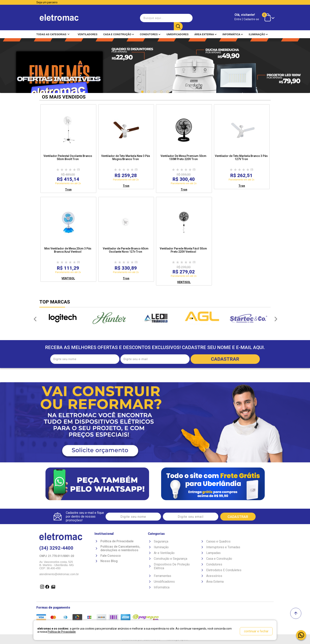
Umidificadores (178, 31)
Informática (233, 31)
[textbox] (161, 17)
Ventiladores (88, 31)
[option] (63, 318)
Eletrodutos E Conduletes (224, 571)
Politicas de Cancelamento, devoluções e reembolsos (120, 549)
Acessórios (214, 576)
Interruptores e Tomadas (223, 548)
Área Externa (206, 31)
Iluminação (258, 31)
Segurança (161, 542)
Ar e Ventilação (164, 553)
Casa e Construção (119, 31)
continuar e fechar (256, 631)
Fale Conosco (111, 556)
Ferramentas (163, 576)
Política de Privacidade (117, 542)
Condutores (150, 31)
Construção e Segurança (171, 559)
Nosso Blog (109, 562)
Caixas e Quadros (218, 542)
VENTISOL (68, 278)
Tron (68, 190)
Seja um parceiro (47, 2)
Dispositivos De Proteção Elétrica (172, 567)
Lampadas (213, 553)
